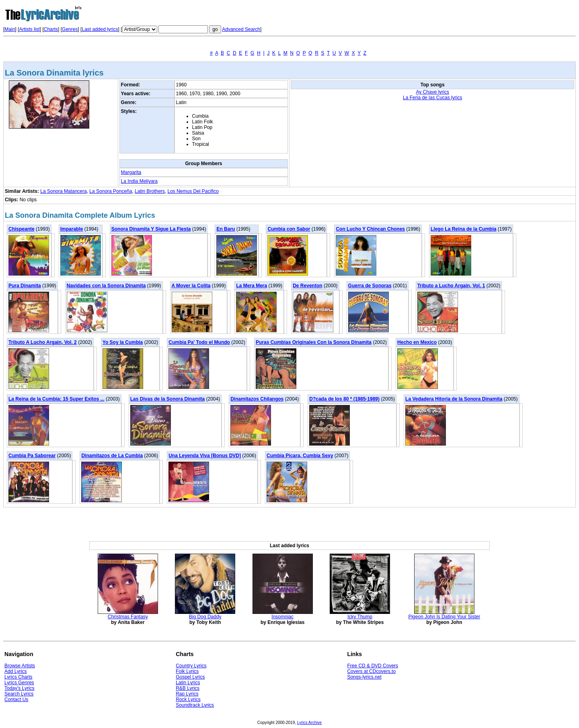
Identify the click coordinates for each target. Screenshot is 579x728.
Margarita (131, 172)
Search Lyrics (19, 694)
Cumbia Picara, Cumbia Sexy (300, 456)
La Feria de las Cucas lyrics (432, 98)
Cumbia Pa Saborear (32, 456)
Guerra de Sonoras (370, 286)
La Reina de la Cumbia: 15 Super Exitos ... (56, 399)
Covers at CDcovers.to (371, 671)
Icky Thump (360, 617)
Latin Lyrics (188, 683)
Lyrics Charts (18, 677)
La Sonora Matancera (63, 191)
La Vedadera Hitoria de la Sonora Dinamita (454, 399)
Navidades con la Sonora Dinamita (106, 286)
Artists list (29, 29)
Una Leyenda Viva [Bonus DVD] (205, 456)
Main (10, 29)
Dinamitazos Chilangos (257, 399)
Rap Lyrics (187, 694)
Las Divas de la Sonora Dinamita (167, 399)
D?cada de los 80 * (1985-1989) (344, 399)
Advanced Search (241, 29)
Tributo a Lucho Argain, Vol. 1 (451, 286)
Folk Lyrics (187, 671)
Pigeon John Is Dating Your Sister (444, 617)
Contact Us (16, 699)
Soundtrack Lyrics (195, 705)
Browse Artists (20, 666)
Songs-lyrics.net (364, 677)
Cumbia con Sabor (289, 229)
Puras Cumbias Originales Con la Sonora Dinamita (314, 342)
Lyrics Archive (309, 723)
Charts (51, 29)
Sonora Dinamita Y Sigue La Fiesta (151, 229)
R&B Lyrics (188, 688)
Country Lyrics (191, 666)
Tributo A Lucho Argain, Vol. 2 (43, 342)
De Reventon (307, 286)
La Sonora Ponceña (111, 191)
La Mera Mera (252, 286)
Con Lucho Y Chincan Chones (370, 229)
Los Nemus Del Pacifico (193, 191)
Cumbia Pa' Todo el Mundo (199, 342)
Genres (70, 29)
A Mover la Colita (191, 286)
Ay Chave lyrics (433, 92)
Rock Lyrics (188, 699)
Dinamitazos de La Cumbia (112, 456)
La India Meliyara (139, 181)
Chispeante (22, 229)
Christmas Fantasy (128, 617)
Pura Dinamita (25, 286)
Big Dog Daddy (205, 617)
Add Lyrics (16, 671)
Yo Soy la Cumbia (123, 342)
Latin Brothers (150, 191)
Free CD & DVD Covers (373, 666)
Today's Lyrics (20, 688)
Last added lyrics (100, 29)
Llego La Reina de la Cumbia (463, 229)
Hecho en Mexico (417, 342)
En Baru (226, 229)
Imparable (72, 229)
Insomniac (282, 617)
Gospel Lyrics (190, 677)
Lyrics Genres (19, 683)
